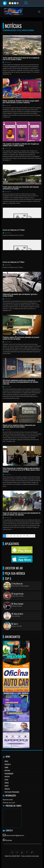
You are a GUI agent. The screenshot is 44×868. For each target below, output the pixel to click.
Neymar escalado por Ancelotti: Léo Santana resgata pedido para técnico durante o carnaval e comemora (21, 102)
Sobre (6, 767)
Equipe (7, 786)
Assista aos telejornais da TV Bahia (14, 262)
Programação (9, 774)
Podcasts (8, 764)
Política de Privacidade (12, 792)
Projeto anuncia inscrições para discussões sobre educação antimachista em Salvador (21, 188)
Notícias (7, 770)
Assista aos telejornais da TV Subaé (14, 230)
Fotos (6, 780)
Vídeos (7, 783)
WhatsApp (9, 840)
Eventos (7, 777)
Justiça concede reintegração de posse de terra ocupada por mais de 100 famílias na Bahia (21, 59)
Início (6, 761)
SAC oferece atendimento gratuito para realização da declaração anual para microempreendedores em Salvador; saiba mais (21, 382)
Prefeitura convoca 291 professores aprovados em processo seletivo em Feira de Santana (21, 338)
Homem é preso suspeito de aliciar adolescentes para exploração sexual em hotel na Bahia (19, 426)
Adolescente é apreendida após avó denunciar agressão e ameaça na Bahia (20, 295)
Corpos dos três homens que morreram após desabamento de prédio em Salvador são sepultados (22, 514)
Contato (7, 789)
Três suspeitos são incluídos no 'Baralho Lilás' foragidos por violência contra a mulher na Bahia (21, 145)
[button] (39, 12)
